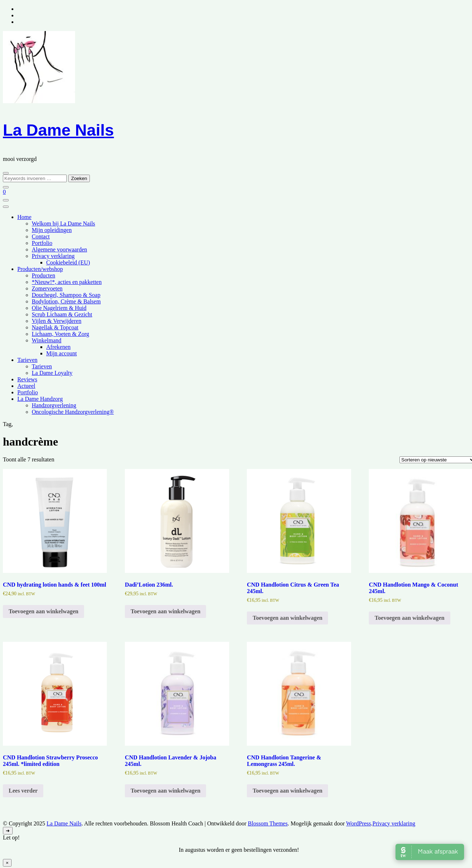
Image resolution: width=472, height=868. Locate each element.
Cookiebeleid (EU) (68, 262)
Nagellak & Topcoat (55, 327)
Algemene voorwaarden (59, 249)
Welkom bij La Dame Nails (64, 223)
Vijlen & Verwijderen (56, 321)
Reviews (27, 379)
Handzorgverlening (54, 405)
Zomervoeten (47, 288)
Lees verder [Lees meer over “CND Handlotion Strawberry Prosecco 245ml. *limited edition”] (23, 791)
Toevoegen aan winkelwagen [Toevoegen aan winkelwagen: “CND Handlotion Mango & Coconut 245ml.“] (409, 618)
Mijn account (62, 353)
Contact (41, 236)
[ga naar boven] (8, 831)
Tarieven (27, 360)
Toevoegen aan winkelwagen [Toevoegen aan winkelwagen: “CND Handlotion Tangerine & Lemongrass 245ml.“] (287, 791)
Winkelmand (47, 340)
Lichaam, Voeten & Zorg (60, 334)
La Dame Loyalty (52, 373)
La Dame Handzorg (40, 399)
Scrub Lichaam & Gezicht (62, 314)
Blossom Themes (268, 823)
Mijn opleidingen (52, 230)
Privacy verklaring (53, 256)
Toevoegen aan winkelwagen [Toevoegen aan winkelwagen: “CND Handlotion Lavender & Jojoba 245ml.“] (165, 791)
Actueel (26, 386)
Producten (43, 275)
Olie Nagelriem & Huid (59, 308)
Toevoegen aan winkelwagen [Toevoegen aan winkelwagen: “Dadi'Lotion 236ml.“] (165, 611)
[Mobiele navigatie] (6, 200)
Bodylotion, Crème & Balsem (66, 301)
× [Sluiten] (7, 863)
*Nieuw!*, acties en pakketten (67, 282)
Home (24, 217)
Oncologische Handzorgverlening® (73, 412)
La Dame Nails (58, 130)
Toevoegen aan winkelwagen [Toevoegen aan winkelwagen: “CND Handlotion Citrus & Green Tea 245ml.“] (287, 618)
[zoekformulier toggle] (6, 173)
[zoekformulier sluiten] (6, 187)
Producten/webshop (40, 269)
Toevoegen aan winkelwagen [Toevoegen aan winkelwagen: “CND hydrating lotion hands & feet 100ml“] (43, 611)
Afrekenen (58, 347)
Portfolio (42, 243)
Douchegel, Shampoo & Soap (66, 295)
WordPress (359, 823)
